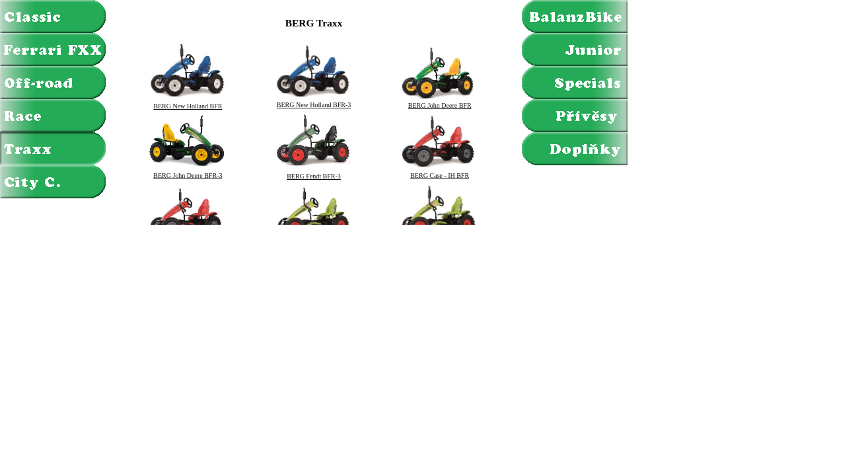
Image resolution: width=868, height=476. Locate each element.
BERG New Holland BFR (188, 103)
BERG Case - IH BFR (440, 173)
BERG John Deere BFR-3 (188, 173)
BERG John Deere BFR (440, 102)
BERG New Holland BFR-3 (314, 102)
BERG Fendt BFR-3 (314, 173)
